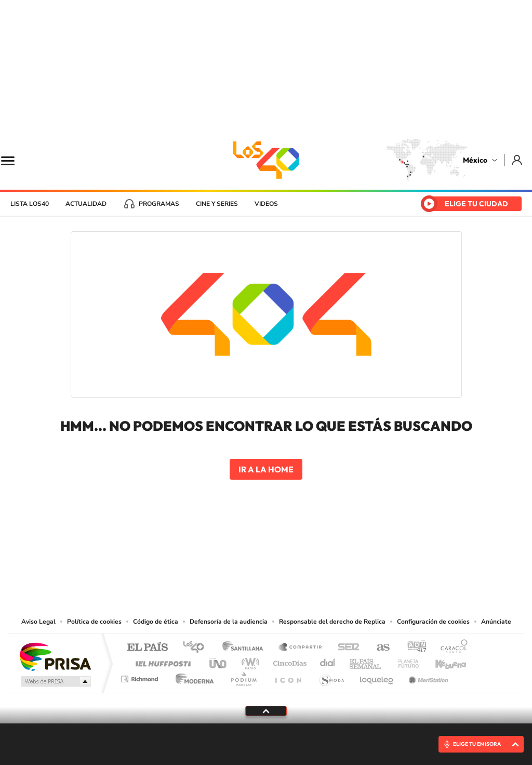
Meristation (427, 676)
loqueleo (377, 676)
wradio (249, 661)
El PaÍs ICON (288, 676)
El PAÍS (147, 648)
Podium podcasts (243, 676)
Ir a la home (266, 469)
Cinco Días (288, 661)
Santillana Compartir (301, 648)
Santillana (246, 648)
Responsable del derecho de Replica (332, 622)
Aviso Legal (38, 622)
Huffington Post (161, 661)
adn (413, 648)
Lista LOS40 (30, 204)
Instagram (256, 552)
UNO (219, 661)
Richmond (141, 676)
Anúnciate (496, 622)
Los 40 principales (197, 648)
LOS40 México (266, 160)
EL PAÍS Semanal (366, 661)
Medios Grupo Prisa (55, 681)
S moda (331, 676)
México (475, 160)
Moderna (192, 676)
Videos (266, 204)
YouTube (235, 552)
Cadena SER (345, 648)
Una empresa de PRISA (55, 656)
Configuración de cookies (433, 622)
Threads (318, 552)
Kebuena (442, 661)
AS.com (378, 648)
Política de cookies (94, 622)
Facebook (276, 552)
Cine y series (217, 204)
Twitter (297, 552)
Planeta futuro (404, 661)
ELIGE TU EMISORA (477, 744)
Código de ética (156, 622)
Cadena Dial (328, 661)
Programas (159, 204)
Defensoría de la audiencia (229, 622)
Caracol (451, 648)
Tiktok (214, 552)
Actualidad (86, 204)
